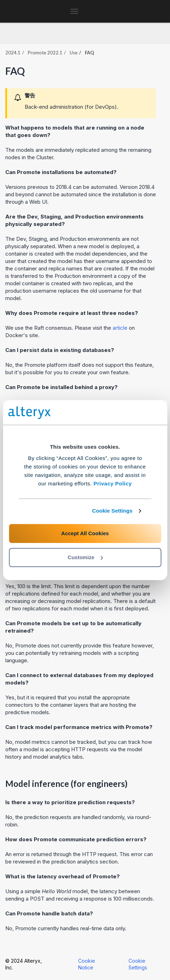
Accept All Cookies (85, 533)
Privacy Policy (113, 483)
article (120, 328)
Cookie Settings (112, 511)
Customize (85, 557)
